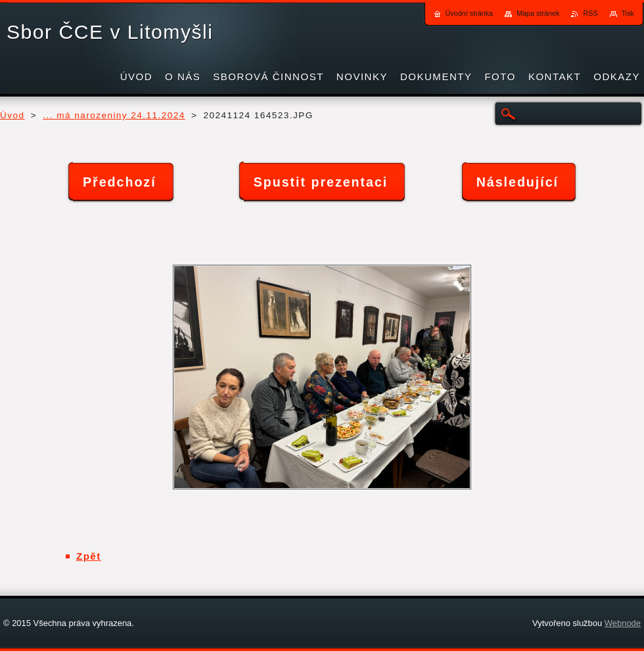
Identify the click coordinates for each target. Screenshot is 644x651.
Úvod (12, 115)
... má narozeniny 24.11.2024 (114, 115)
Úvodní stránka (470, 13)
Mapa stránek (538, 13)
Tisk (628, 13)
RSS (590, 13)
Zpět (89, 556)
